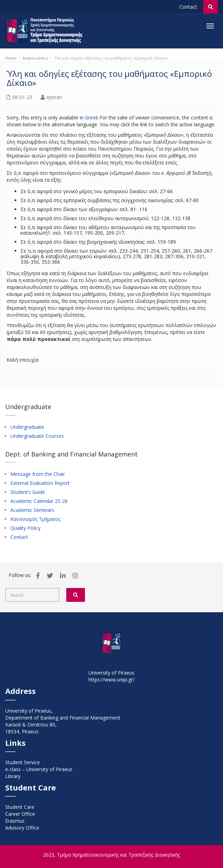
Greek (92, 117)
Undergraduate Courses (37, 436)
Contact (188, 7)
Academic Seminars (32, 510)
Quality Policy (25, 528)
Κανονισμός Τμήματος (35, 519)
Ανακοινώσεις (35, 58)
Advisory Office (22, 828)
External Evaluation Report (40, 483)
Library (13, 776)
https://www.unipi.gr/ (111, 680)
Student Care (20, 807)
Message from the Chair (38, 474)
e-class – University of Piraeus (39, 769)
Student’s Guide (28, 492)
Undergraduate (27, 427)
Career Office (20, 814)
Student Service (23, 762)
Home (11, 58)
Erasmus (15, 821)
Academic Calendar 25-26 (39, 501)
